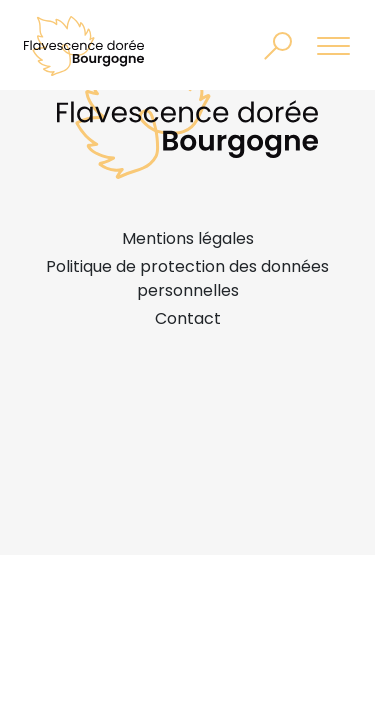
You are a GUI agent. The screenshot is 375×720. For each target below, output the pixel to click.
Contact (188, 318)
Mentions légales (188, 238)
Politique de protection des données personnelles (187, 278)
